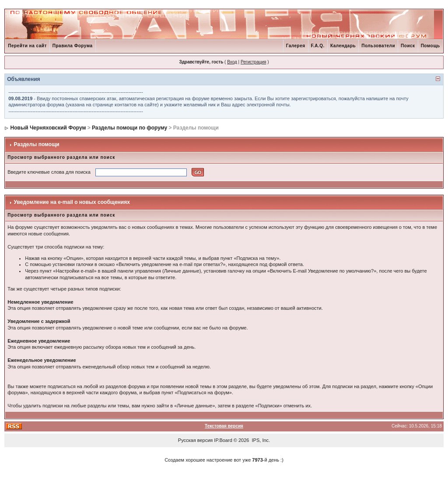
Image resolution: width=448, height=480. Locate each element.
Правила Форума (73, 46)
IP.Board (223, 440)
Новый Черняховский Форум (48, 128)
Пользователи (378, 46)
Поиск (408, 46)
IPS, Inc (261, 440)
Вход (232, 62)
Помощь (430, 46)
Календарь (343, 46)
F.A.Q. (318, 46)
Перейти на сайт (27, 46)
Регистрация (253, 62)
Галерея (296, 46)
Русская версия (195, 440)
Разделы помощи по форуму (129, 128)
